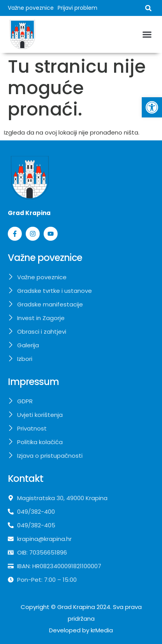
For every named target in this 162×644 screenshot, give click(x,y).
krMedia (102, 630)
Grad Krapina (76, 607)
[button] (148, 8)
